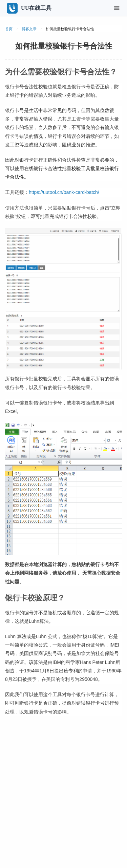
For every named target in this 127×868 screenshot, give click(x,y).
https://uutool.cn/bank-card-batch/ (64, 192)
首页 (9, 29)
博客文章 (29, 29)
